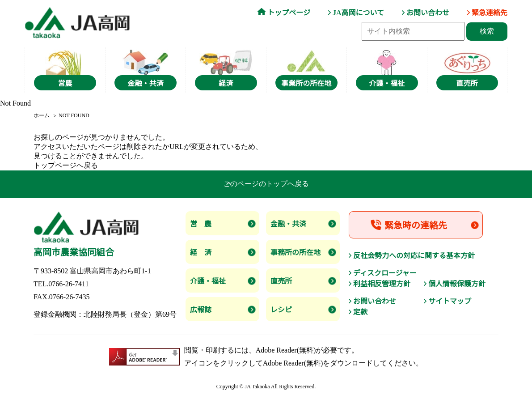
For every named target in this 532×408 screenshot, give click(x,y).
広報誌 (201, 310)
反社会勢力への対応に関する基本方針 (414, 256)
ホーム (42, 115)
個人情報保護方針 (457, 284)
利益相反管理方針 (382, 284)
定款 (360, 312)
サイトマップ (450, 301)
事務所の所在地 (296, 253)
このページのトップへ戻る (266, 184)
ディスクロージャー (385, 273)
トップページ (289, 13)
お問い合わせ (428, 13)
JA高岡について (358, 13)
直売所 (281, 281)
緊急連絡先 (490, 13)
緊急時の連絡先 (416, 225)
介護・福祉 (208, 281)
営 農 (201, 224)
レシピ (281, 310)
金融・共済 (288, 224)
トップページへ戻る (66, 165)
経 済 (201, 253)
